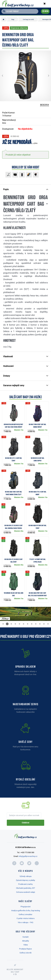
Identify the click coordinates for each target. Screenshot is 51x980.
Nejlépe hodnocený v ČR (15, 972)
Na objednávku (25, 129)
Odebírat (25, 823)
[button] (5, 76)
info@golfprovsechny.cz (28, 856)
